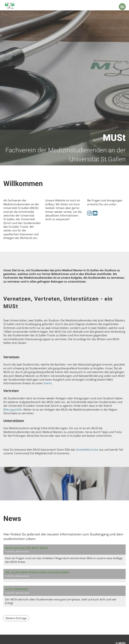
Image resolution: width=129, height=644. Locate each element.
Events (48, 383)
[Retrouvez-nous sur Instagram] (90, 213)
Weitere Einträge (16, 618)
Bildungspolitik (13, 410)
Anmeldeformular (87, 450)
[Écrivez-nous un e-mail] (95, 213)
